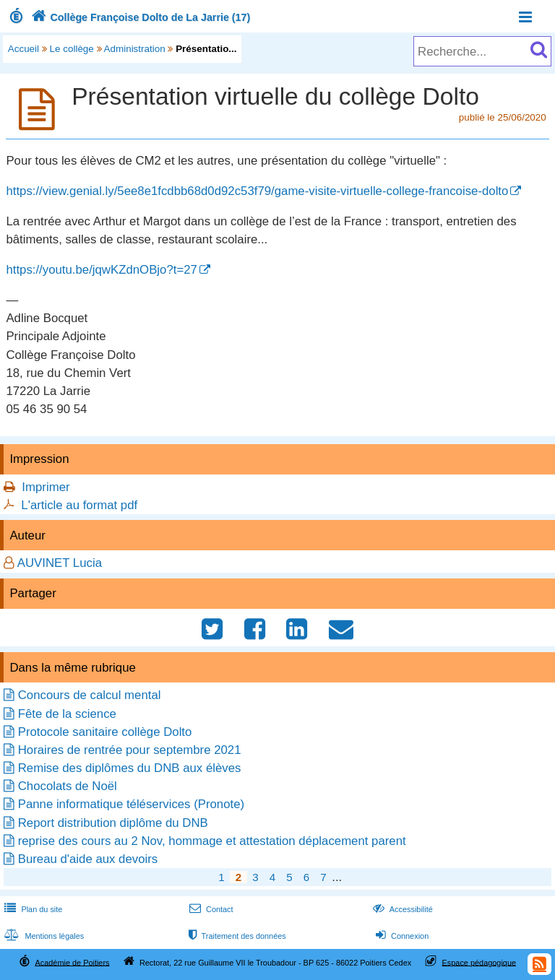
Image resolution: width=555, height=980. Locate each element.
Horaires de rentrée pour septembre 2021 (130, 750)
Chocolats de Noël (68, 786)
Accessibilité (401, 909)
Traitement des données (236, 936)
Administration (135, 49)
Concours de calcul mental (90, 695)
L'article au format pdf (79, 505)
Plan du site (32, 909)
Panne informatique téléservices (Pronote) (131, 804)
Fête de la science (67, 714)
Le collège (72, 49)
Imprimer (46, 487)
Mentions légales (43, 936)
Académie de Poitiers (72, 962)
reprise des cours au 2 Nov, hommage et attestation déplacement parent (212, 841)
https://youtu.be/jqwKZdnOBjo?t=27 (101, 270)
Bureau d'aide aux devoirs (88, 859)
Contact (210, 909)
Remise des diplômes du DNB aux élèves (130, 768)
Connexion (401, 936)
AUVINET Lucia (60, 563)
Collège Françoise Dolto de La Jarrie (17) (139, 17)
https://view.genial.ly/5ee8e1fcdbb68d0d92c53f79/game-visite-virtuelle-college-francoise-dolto (257, 191)
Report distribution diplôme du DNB (113, 823)
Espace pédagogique (479, 962)
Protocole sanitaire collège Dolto (105, 732)
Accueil (23, 49)
